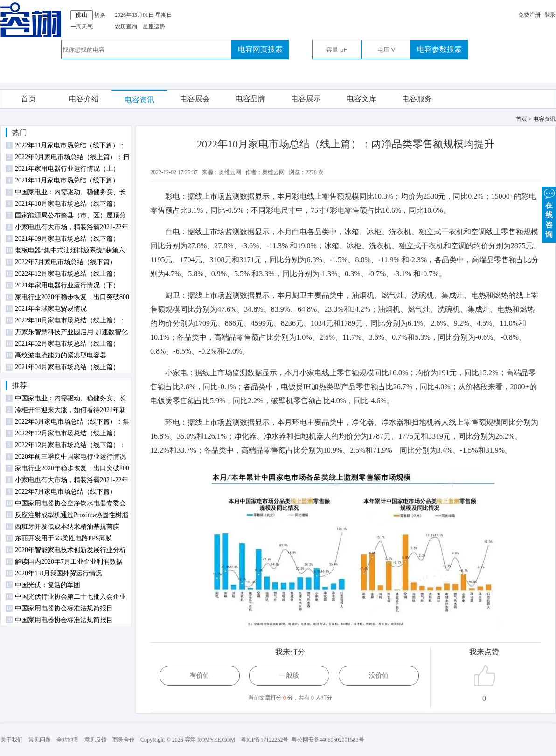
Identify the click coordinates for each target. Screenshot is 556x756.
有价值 (200, 675)
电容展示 (306, 99)
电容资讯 (139, 100)
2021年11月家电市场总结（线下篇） (67, 180)
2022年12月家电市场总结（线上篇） (67, 274)
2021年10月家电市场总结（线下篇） (67, 204)
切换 (100, 15)
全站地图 (68, 740)
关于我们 (12, 740)
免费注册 (529, 15)
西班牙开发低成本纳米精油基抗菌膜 (67, 527)
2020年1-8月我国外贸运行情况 (59, 573)
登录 (550, 15)
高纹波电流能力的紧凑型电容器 (61, 355)
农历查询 (126, 27)
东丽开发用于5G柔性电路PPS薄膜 (63, 538)
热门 (20, 132)
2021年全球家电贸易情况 (51, 309)
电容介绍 (84, 99)
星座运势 (154, 27)
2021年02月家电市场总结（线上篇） (67, 344)
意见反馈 (96, 740)
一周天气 (82, 27)
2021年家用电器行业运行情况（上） (67, 169)
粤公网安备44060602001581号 (328, 740)
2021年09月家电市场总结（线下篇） (67, 239)
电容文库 (361, 99)
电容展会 (195, 99)
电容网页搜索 (260, 49)
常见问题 (40, 740)
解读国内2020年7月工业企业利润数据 (69, 562)
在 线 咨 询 (549, 213)
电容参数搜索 (439, 49)
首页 (28, 99)
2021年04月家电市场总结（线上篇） (67, 367)
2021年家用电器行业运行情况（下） (67, 285)
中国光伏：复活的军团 (48, 585)
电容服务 (417, 99)
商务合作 (124, 740)
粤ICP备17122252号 (265, 740)
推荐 (20, 385)
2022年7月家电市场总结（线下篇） (66, 262)
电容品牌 (250, 99)
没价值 (379, 675)
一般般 (289, 675)
